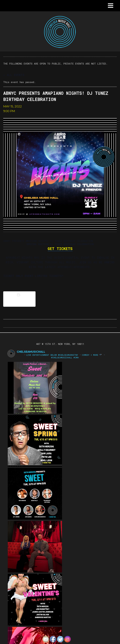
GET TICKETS (60, 248)
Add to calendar (19, 299)
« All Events (14, 75)
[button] (111, 6)
